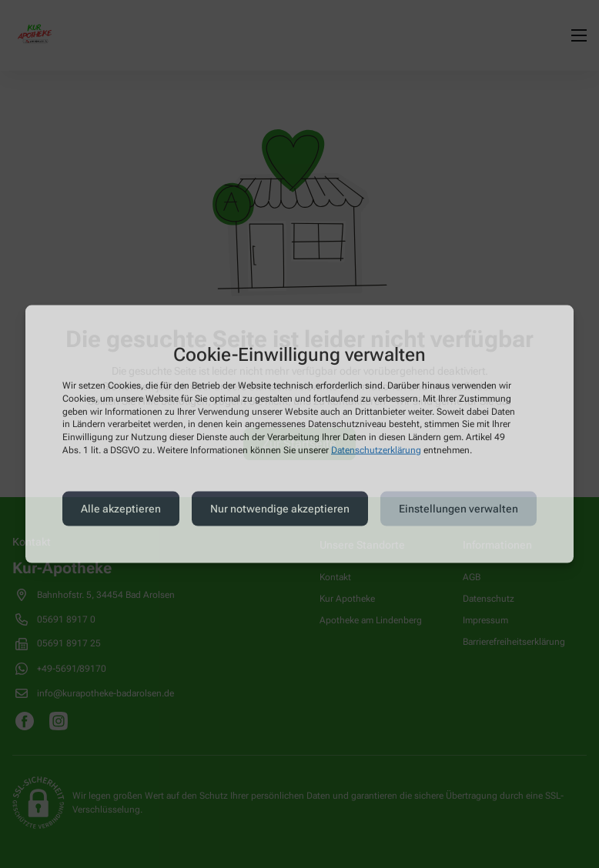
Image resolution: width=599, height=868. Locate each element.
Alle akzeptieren (121, 509)
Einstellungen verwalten (458, 509)
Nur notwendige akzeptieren (280, 509)
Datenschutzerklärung (376, 450)
